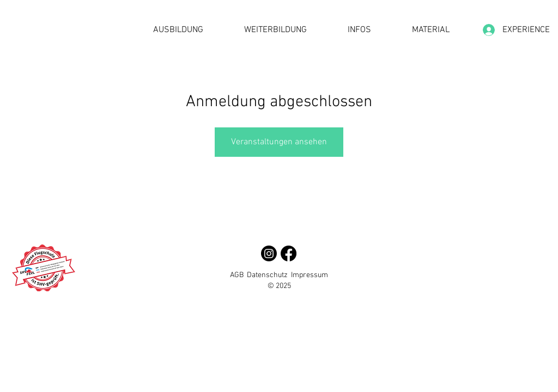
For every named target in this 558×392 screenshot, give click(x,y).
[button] (178, 30)
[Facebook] (289, 253)
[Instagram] (269, 253)
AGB (237, 275)
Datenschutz (267, 275)
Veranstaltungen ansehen (279, 142)
